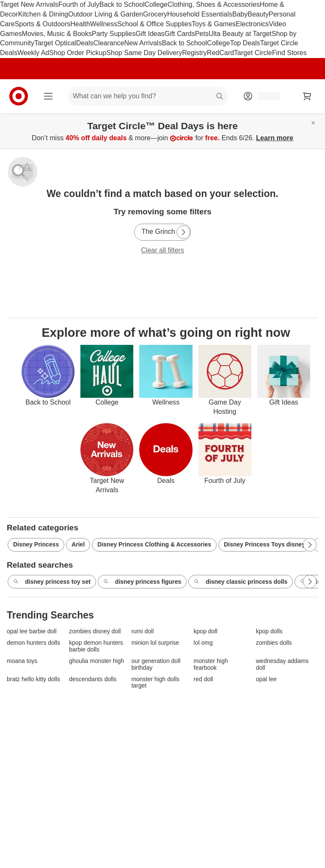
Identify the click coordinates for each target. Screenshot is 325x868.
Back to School (122, 4)
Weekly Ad (33, 53)
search (220, 97)
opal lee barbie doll (32, 631)
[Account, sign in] (265, 96)
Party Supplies (114, 34)
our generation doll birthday (156, 664)
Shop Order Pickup (78, 53)
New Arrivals (143, 43)
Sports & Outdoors (43, 24)
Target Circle (253, 53)
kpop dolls (269, 631)
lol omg (203, 643)
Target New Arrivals (29, 4)
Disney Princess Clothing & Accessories (154, 544)
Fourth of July (79, 4)
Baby (240, 14)
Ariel (78, 544)
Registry (194, 53)
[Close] (313, 123)
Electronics (252, 24)
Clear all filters (162, 250)
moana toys (22, 661)
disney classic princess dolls (241, 582)
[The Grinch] (162, 232)
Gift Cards (180, 34)
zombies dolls (274, 643)
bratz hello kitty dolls (33, 679)
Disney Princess (36, 544)
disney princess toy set (52, 582)
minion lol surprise (155, 643)
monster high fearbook (211, 664)
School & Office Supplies (154, 24)
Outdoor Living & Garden (106, 14)
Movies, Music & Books (57, 34)
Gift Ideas (150, 34)
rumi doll (142, 631)
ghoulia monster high (96, 661)
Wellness (104, 24)
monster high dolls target (155, 682)
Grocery (155, 14)
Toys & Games (214, 24)
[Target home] (19, 96)
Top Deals (245, 43)
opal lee (266, 679)
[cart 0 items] (307, 96)
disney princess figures (142, 582)
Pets (202, 34)
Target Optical (55, 43)
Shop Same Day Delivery (144, 53)
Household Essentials (200, 14)
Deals (85, 43)
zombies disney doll (95, 631)
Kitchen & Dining (43, 14)
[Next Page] (183, 232)
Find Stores (289, 53)
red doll (204, 679)
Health (80, 24)
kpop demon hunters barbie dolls (96, 646)
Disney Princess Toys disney (264, 544)
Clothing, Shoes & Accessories (214, 4)
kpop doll (206, 631)
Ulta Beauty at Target (240, 34)
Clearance (109, 43)
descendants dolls (93, 679)
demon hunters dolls (33, 643)
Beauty (258, 14)
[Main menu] (48, 96)
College (156, 4)
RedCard (220, 53)
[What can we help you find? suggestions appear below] (148, 96)
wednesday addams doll (282, 664)
